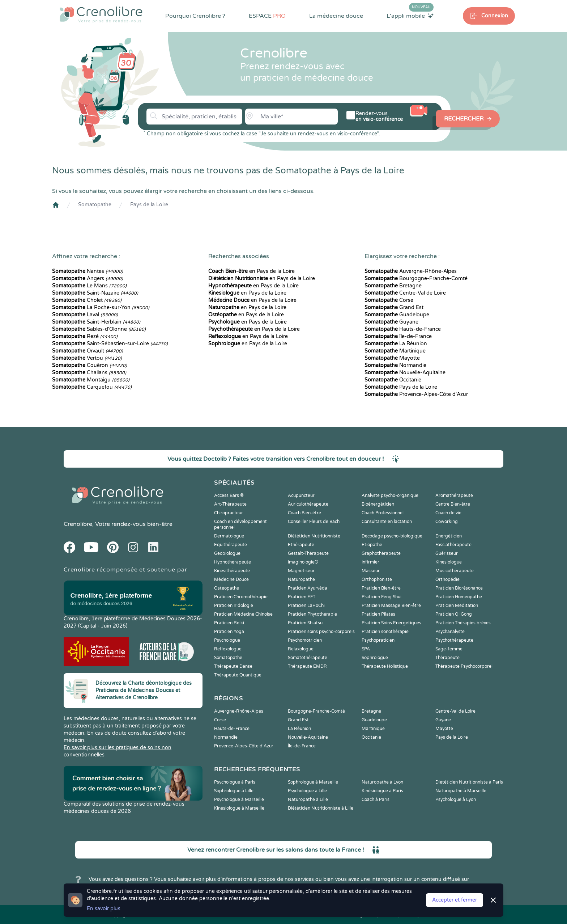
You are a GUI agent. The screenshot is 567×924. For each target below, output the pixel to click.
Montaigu (91, 380)
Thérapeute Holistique (385, 666)
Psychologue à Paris (235, 782)
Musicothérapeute (455, 571)
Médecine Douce (231, 579)
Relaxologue (301, 649)
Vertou (87, 358)
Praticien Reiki (229, 623)
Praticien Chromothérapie (241, 597)
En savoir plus (104, 909)
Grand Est (394, 307)
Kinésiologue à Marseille (239, 808)
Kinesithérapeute (232, 571)
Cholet (87, 300)
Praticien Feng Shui (381, 597)
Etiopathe (372, 545)
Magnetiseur (301, 571)
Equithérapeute (231, 545)
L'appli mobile (410, 16)
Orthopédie (447, 579)
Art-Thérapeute (230, 504)
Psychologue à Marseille (239, 799)
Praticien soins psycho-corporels (321, 632)
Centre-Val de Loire (405, 293)
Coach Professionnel (383, 513)
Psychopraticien (378, 640)
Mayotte (392, 358)
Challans (89, 373)
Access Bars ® (229, 495)
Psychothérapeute (454, 640)
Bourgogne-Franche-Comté (416, 279)
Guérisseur (447, 553)
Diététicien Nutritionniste (314, 536)
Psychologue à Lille (307, 791)
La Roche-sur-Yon (101, 307)
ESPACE (267, 16)
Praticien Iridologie (234, 606)
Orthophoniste (377, 579)
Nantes (88, 271)
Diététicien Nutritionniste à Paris (469, 782)
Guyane (391, 322)
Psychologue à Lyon (456, 799)
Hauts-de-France (403, 329)
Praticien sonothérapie (385, 632)
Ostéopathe (227, 588)
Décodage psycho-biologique (392, 536)
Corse (389, 300)
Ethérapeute (301, 545)
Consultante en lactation (387, 522)
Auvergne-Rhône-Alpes (411, 271)
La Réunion (396, 344)
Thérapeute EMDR (307, 666)
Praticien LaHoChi (306, 606)
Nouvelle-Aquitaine (405, 373)
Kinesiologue (449, 562)
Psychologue (227, 640)
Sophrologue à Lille (234, 791)
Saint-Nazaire (95, 293)
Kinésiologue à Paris (382, 791)
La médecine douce (336, 16)
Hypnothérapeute (233, 562)
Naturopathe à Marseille (461, 791)
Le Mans (89, 286)
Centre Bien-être (453, 504)
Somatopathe (95, 205)
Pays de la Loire (149, 205)
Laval (85, 315)
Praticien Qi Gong (454, 614)
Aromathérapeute (454, 495)
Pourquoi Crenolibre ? (195, 16)
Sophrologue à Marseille (313, 782)
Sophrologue (375, 658)
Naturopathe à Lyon (382, 782)
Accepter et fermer (455, 900)
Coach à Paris (376, 799)
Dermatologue (229, 536)
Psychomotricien (305, 640)
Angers (88, 279)
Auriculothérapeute (308, 504)
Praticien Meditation (457, 606)
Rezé (85, 336)
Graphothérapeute (381, 553)
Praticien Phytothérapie (312, 614)
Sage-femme (449, 649)
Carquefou (92, 387)
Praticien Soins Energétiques (391, 623)
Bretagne (393, 286)
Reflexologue (228, 649)
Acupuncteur (301, 495)
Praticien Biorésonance (459, 588)
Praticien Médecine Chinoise (243, 614)
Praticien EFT (302, 597)
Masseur (371, 571)
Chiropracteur (229, 513)
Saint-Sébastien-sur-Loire (110, 344)
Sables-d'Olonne (99, 329)
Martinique (395, 351)
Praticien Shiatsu (305, 623)
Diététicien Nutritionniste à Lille (321, 808)
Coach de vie (448, 513)
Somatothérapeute (308, 658)
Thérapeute (447, 658)
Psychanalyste (450, 632)
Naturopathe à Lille (308, 799)
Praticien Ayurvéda (308, 588)
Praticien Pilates (378, 614)
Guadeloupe (397, 315)
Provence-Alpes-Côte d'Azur (416, 394)
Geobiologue (227, 553)
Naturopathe (301, 579)
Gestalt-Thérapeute (308, 553)
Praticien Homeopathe (459, 597)
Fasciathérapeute (453, 545)
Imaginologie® (303, 562)
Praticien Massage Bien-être (391, 606)
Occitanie (393, 380)
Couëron (89, 365)
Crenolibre (78, 524)
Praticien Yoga (229, 632)
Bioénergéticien (378, 504)
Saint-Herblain (96, 322)
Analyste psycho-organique (390, 495)
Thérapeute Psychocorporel (464, 666)
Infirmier (370, 562)
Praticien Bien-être (381, 588)
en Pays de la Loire (251, 271)
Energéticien (449, 536)
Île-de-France (398, 336)
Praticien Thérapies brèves (463, 623)
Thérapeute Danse (233, 666)
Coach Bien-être (304, 513)
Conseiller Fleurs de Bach (314, 522)
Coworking (447, 522)
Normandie (395, 365)
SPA (366, 649)
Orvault (88, 351)
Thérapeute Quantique (238, 675)
